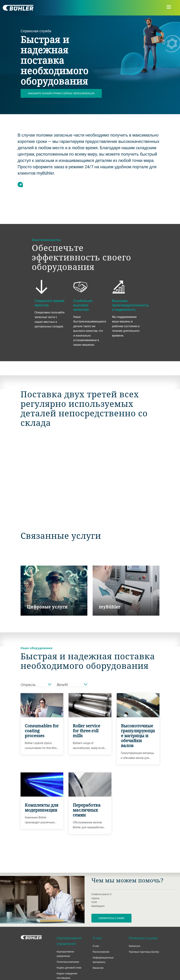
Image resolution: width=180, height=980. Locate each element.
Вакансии (98, 968)
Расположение (101, 952)
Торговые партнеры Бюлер (144, 952)
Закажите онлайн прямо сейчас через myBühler (61, 93)
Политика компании (68, 962)
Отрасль (36, 685)
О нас (96, 946)
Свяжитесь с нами (112, 918)
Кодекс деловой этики (69, 968)
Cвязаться (134, 946)
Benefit (72, 685)
